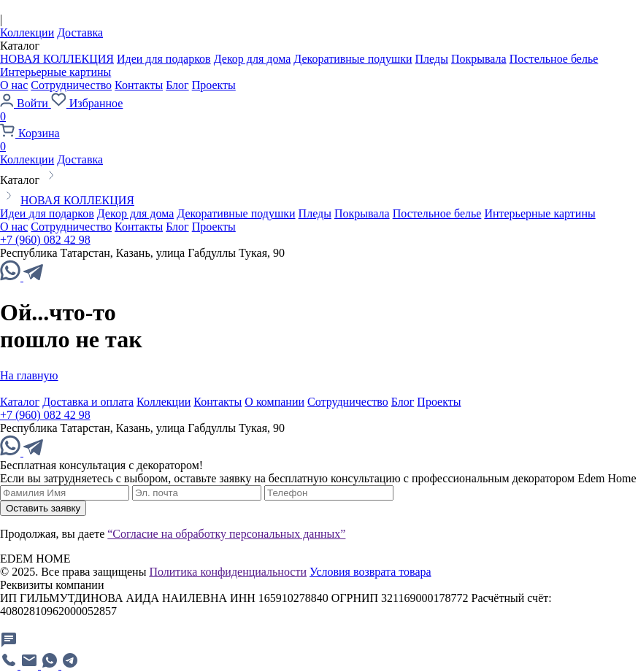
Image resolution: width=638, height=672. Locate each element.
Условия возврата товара (370, 572)
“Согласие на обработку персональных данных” (226, 534)
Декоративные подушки (353, 59)
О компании (274, 402)
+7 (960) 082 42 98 (45, 240)
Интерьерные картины (55, 72)
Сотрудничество (71, 85)
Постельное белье (554, 59)
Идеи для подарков (164, 59)
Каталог (20, 402)
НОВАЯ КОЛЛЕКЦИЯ (57, 59)
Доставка (80, 32)
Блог (177, 85)
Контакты (139, 85)
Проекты (214, 85)
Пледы (432, 59)
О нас (14, 85)
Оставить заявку (43, 508)
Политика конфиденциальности (228, 572)
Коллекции (27, 32)
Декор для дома (253, 59)
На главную (29, 375)
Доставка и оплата (88, 402)
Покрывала (479, 59)
